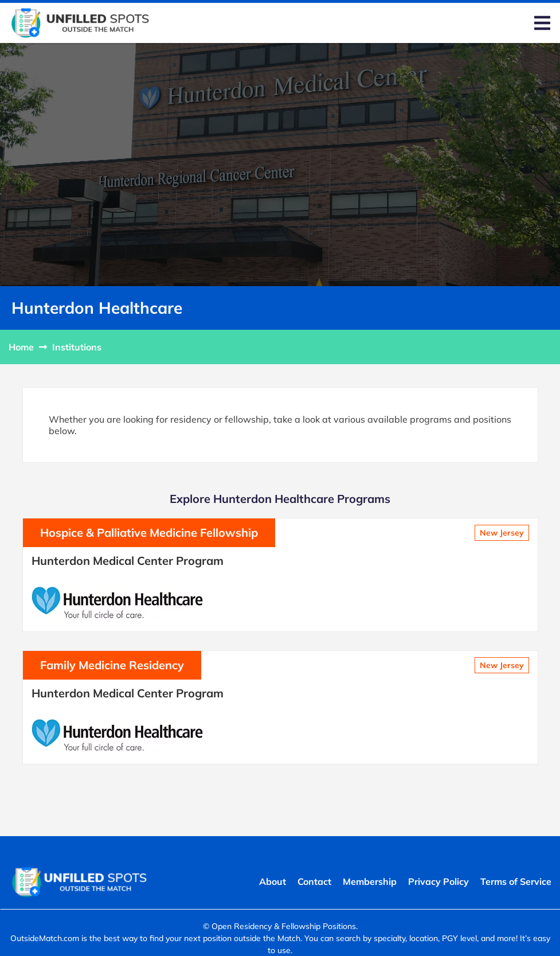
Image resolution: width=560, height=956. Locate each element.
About (273, 881)
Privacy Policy (438, 881)
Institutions (77, 347)
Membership (370, 881)
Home (21, 347)
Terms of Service (516, 881)
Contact (314, 881)
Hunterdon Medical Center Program (128, 561)
